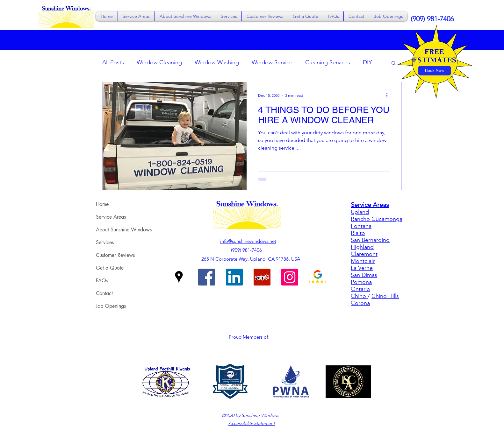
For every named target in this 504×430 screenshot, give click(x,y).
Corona (360, 303)
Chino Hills (385, 296)
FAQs (102, 281)
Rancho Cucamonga (377, 219)
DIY (367, 62)
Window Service (272, 62)
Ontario (360, 289)
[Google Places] (179, 277)
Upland (360, 212)
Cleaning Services (328, 62)
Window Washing (217, 62)
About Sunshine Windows (124, 230)
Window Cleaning (159, 62)
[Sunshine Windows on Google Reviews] (317, 277)
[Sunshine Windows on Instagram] (290, 277)
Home (102, 204)
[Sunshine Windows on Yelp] (262, 277)
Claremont (364, 254)
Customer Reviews (115, 255)
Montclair (363, 261)
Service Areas (111, 217)
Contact (104, 293)
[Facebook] (207, 277)
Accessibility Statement (252, 423)
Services (105, 242)
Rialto (358, 233)
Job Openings (111, 306)
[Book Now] (435, 71)
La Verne (362, 268)
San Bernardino (370, 240)
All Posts (113, 62)
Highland (362, 247)
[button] (136, 16)
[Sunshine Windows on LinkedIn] (234, 277)
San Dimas (364, 275)
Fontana (361, 226)
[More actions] (389, 95)
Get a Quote (110, 268)
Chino (359, 296)
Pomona (361, 282)
